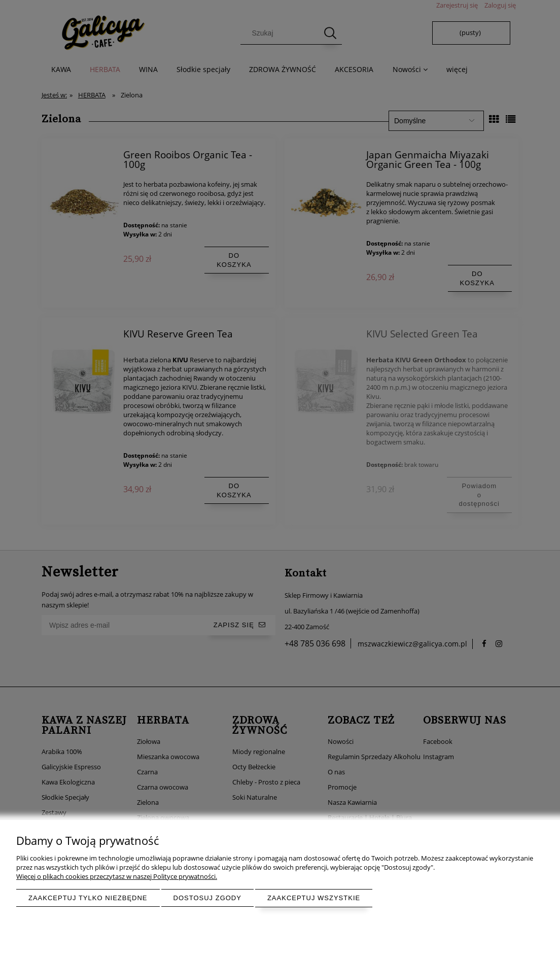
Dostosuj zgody (207, 898)
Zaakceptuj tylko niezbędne (88, 898)
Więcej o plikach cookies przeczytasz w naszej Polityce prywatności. (117, 876)
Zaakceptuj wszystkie (314, 898)
